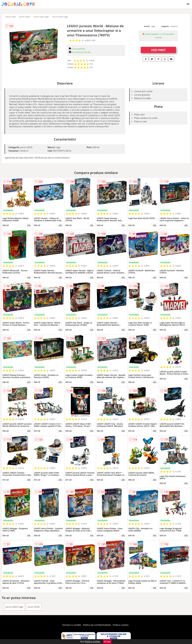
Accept (107, 642)
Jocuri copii (11, 17)
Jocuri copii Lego (41, 17)
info (29, 225)
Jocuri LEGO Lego (60, 17)
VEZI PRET (158, 50)
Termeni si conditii (72, 625)
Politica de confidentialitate (97, 625)
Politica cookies (121, 625)
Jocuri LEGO (25, 17)
